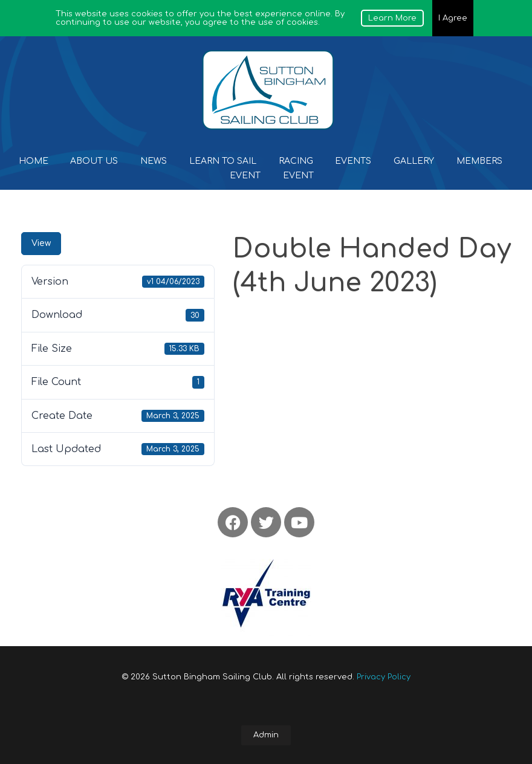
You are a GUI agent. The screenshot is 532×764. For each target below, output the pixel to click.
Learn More (392, 18)
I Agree (453, 18)
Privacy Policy (384, 677)
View (41, 243)
